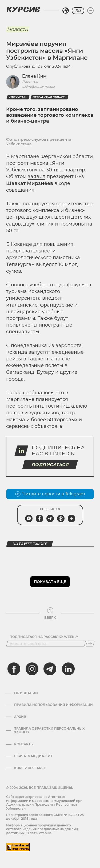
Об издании (26, 693)
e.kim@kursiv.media (38, 87)
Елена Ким (34, 76)
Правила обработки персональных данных (49, 730)
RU (78, 11)
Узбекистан (18, 97)
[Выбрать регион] (66, 11)
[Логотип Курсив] (23, 9)
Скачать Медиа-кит (33, 756)
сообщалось (38, 393)
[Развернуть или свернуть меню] (90, 11)
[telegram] (50, 669)
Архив (20, 717)
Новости (17, 29)
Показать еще (50, 582)
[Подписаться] (90, 644)
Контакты (24, 744)
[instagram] (32, 669)
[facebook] (14, 669)
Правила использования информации (53, 705)
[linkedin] (68, 669)
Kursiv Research (30, 768)
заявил (37, 176)
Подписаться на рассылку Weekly (44, 637)
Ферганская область (49, 97)
